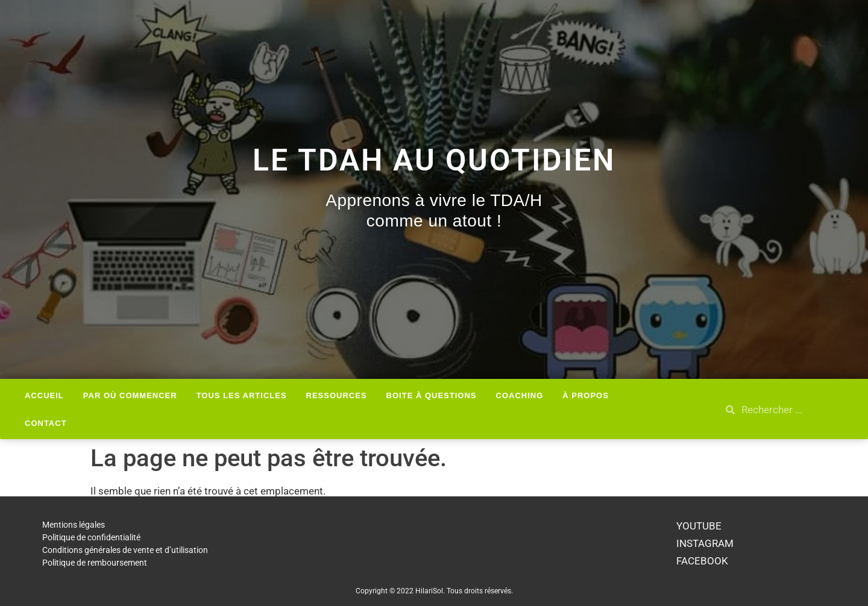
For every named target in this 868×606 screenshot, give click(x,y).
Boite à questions (432, 395)
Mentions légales (74, 525)
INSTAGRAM (705, 543)
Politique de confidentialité (91, 537)
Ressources (337, 395)
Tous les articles (242, 395)
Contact (46, 423)
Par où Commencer (130, 395)
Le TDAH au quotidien (434, 160)
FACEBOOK (702, 561)
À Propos (586, 395)
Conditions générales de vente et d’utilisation (125, 550)
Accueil (44, 395)
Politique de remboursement (95, 563)
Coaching (520, 395)
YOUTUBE (699, 526)
